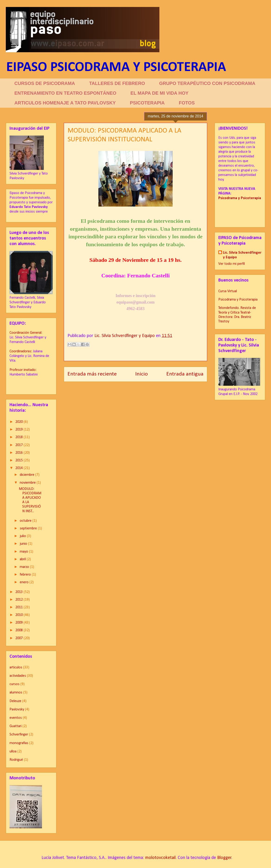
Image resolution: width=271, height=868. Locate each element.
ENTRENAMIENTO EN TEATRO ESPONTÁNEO (65, 93)
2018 (19, 437)
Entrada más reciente (92, 374)
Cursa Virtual (228, 291)
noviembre (28, 483)
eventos (16, 718)
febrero (26, 575)
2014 (19, 468)
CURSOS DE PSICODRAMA (45, 83)
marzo (25, 567)
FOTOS (187, 103)
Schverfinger (19, 735)
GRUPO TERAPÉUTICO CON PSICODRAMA (207, 83)
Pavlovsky (17, 709)
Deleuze (15, 701)
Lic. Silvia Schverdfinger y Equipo (242, 255)
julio (23, 536)
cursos (15, 684)
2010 (19, 615)
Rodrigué (16, 760)
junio (24, 544)
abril (23, 559)
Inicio (142, 374)
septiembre (29, 528)
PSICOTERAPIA (147, 103)
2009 (19, 623)
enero (25, 582)
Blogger (224, 858)
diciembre (27, 475)
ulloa (13, 751)
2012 (19, 600)
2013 (19, 592)
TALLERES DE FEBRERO (117, 83)
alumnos (16, 693)
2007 (19, 638)
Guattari (16, 726)
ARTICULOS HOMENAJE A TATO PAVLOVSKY (65, 103)
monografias (19, 743)
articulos (16, 667)
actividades (18, 676)
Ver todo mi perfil (232, 264)
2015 (19, 460)
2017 (19, 445)
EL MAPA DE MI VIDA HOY (159, 93)
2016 (19, 453)
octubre (26, 521)
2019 (19, 430)
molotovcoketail (160, 858)
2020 (19, 422)
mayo (24, 552)
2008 (19, 630)
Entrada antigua (185, 374)
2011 (19, 607)
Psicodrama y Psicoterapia (238, 300)
